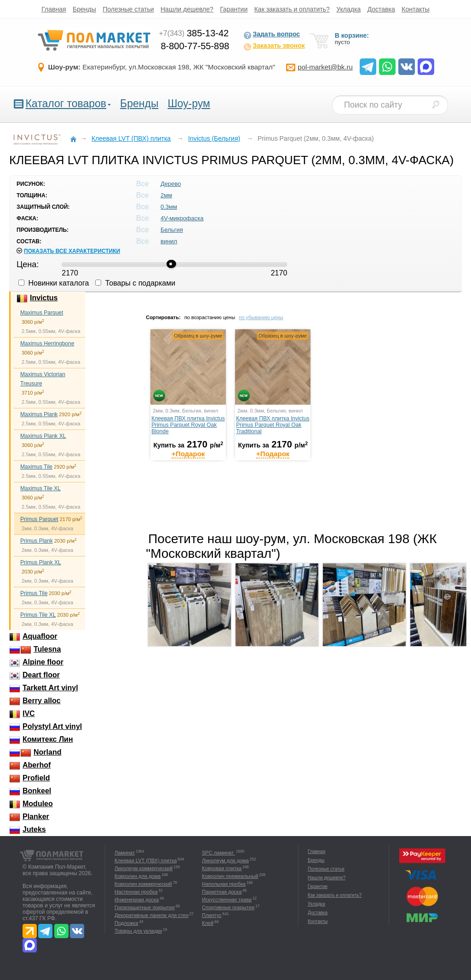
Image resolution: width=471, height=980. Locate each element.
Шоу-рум (189, 103)
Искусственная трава (227, 900)
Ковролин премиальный (230, 876)
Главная (54, 9)
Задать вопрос (272, 35)
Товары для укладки (138, 931)
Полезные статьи (128, 9)
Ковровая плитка (222, 868)
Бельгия (172, 230)
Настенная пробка (136, 892)
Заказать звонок (274, 46)
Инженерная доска (137, 900)
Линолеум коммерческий (144, 868)
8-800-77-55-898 (195, 46)
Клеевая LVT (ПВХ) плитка (146, 860)
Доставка (381, 9)
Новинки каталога (54, 283)
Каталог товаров (66, 103)
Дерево (171, 184)
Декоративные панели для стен (152, 915)
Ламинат (125, 853)
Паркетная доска (222, 892)
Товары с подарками (135, 283)
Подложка (126, 923)
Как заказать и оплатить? (292, 9)
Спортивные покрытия (228, 907)
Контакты (415, 9)
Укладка (348, 9)
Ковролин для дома (138, 876)
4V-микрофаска (182, 218)
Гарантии (234, 9)
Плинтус (212, 915)
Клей (208, 923)
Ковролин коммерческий (143, 884)
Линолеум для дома (225, 860)
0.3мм (169, 207)
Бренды (84, 9)
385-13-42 (194, 33)
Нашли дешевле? (187, 9)
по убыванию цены (261, 317)
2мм (166, 195)
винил (169, 241)
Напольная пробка (224, 884)
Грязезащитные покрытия (145, 907)
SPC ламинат (218, 853)
